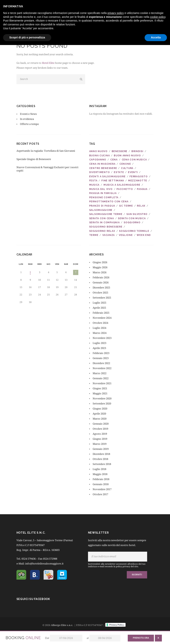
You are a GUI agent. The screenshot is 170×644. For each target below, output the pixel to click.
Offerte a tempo (29, 124)
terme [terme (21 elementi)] (94, 235)
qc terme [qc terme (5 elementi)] (126, 206)
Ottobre (100, 293)
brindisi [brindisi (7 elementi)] (137, 151)
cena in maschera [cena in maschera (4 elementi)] (102, 164)
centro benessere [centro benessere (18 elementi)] (103, 168)
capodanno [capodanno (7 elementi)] (98, 160)
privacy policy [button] (116, 13)
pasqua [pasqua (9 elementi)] (142, 189)
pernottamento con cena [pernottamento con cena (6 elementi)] (109, 202)
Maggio (100, 267)
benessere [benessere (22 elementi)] (120, 151)
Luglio (99, 303)
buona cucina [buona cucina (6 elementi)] (100, 156)
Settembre (102, 298)
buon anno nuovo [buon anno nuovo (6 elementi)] (127, 156)
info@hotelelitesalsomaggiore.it (45, 564)
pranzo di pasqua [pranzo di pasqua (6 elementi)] (102, 206)
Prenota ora (141, 638)
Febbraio (101, 277)
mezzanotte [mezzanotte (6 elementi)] (138, 181)
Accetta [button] (156, 37)
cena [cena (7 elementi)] (114, 160)
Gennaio (101, 283)
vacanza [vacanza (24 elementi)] (109, 235)
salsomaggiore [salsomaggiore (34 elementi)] (101, 210)
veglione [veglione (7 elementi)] (126, 235)
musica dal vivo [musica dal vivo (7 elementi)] (101, 189)
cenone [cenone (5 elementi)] (125, 164)
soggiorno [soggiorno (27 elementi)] (132, 222)
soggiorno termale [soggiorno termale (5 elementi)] (134, 231)
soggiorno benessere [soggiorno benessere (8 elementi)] (106, 227)
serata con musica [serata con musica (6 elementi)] (132, 218)
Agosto (100, 434)
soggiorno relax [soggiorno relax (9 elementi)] (102, 231)
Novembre (102, 318)
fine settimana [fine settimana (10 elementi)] (113, 181)
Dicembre (101, 288)
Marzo (100, 272)
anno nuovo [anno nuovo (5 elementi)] (98, 151)
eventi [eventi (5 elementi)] (133, 172)
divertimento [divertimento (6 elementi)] (100, 172)
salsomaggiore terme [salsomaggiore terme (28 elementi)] (106, 214)
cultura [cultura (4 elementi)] (127, 168)
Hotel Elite (48, 63)
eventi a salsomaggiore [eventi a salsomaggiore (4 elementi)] (107, 177)
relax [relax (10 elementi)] (141, 206)
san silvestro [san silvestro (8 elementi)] (137, 214)
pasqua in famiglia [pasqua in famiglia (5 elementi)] (103, 193)
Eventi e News (28, 114)
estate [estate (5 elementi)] (119, 172)
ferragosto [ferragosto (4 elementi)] (139, 177)
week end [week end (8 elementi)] (144, 235)
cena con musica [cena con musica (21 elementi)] (134, 160)
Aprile (99, 308)
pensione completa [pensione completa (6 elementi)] (104, 197)
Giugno (100, 262)
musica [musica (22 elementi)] (94, 185)
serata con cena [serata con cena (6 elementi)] (102, 218)
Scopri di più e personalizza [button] (27, 37)
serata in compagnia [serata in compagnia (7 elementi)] (104, 222)
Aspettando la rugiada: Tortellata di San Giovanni (46, 151)
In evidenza (27, 119)
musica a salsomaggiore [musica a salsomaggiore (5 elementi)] (122, 185)
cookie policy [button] (158, 17)
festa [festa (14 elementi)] (93, 181)
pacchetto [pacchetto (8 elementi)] (125, 189)
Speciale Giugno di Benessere (34, 159)
